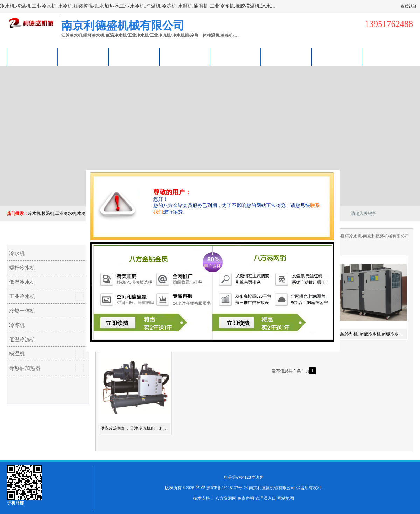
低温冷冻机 (22, 339)
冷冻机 (17, 325)
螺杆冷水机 (22, 268)
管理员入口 (266, 498)
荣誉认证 (286, 57)
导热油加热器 (25, 368)
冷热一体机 (22, 311)
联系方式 (337, 57)
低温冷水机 (22, 282)
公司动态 (236, 57)
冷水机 (17, 253)
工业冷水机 (22, 296)
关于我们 (185, 57)
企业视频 (134, 57)
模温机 (17, 354)
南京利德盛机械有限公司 (272, 488)
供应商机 (83, 57)
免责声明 (246, 498)
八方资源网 (226, 498)
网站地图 (286, 498)
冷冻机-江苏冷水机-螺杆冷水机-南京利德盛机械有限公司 (357, 236)
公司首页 (33, 57)
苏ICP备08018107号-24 (227, 488)
